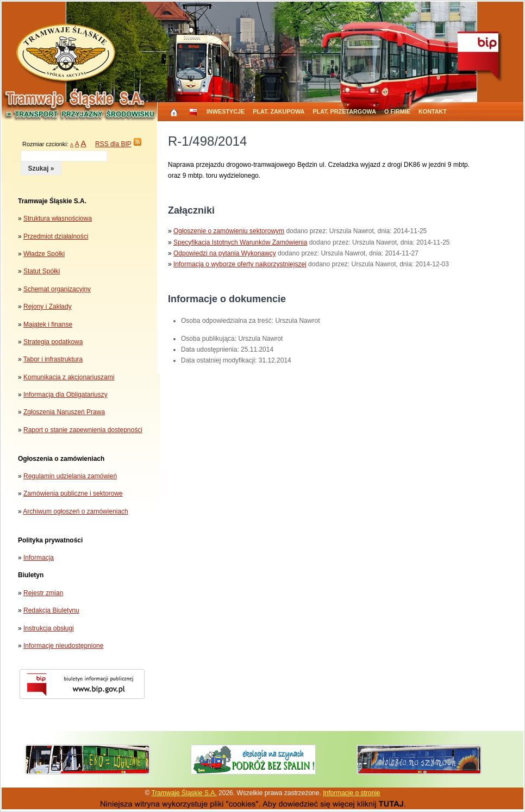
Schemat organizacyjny (57, 289)
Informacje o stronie (351, 793)
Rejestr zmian (43, 593)
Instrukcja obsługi (49, 628)
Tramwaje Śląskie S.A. (184, 793)
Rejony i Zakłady (48, 307)
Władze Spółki (44, 254)
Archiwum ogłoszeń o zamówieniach (75, 511)
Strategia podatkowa (53, 342)
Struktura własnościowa (58, 218)
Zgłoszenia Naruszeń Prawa (64, 412)
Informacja (39, 558)
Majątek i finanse (48, 324)
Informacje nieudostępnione (63, 646)
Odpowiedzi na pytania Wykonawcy (225, 253)
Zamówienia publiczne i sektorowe (73, 494)
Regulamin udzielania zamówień (70, 476)
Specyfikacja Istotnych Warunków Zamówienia (240, 242)
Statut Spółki (42, 271)
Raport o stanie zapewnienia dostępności (83, 430)
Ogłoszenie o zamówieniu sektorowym (229, 231)
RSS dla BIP (113, 144)
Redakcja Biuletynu (51, 610)
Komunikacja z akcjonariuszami (69, 377)
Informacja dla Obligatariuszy (65, 395)
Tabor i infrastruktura (53, 359)
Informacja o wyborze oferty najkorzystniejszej (240, 264)
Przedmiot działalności (56, 236)
